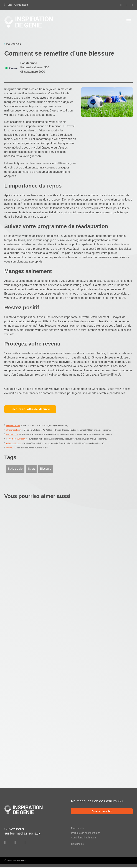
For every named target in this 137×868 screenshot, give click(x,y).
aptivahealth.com (13, 445)
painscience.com (13, 427)
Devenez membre (102, 812)
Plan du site (78, 829)
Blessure (46, 470)
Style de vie (15, 470)
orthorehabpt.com (13, 431)
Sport (31, 470)
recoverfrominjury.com (15, 440)
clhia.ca (9, 449)
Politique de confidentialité (86, 834)
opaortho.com (12, 436)
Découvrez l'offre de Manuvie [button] (30, 410)
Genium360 (77, 845)
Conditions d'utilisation (83, 839)
